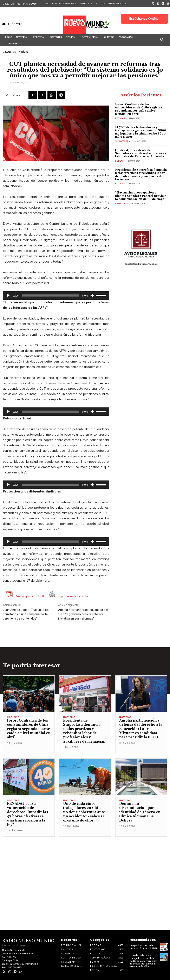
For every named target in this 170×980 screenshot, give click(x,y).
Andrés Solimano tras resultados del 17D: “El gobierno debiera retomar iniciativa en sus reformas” (83, 614)
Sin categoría (123, 141)
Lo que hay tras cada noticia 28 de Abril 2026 (144, 947)
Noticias (23, 52)
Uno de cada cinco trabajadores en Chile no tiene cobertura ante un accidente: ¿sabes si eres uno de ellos (84, 812)
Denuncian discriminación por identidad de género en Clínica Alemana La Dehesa (140, 812)
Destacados (122, 204)
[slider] (50, 295)
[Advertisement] (85, 866)
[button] (162, 40)
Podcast (120, 161)
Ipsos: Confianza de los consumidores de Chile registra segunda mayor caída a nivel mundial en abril (139, 109)
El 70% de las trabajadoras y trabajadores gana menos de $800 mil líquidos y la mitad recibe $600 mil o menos (141, 132)
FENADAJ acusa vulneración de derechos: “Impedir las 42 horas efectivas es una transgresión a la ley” (28, 814)
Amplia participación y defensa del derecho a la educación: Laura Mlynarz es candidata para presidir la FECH (141, 729)
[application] (56, 295)
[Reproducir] (8, 295)
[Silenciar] (92, 295)
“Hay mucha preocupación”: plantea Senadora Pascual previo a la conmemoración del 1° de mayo (141, 196)
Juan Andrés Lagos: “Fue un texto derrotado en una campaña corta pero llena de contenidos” (26, 614)
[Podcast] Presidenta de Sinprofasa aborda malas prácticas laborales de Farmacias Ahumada (141, 153)
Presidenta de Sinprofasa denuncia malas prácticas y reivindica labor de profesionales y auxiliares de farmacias (141, 175)
